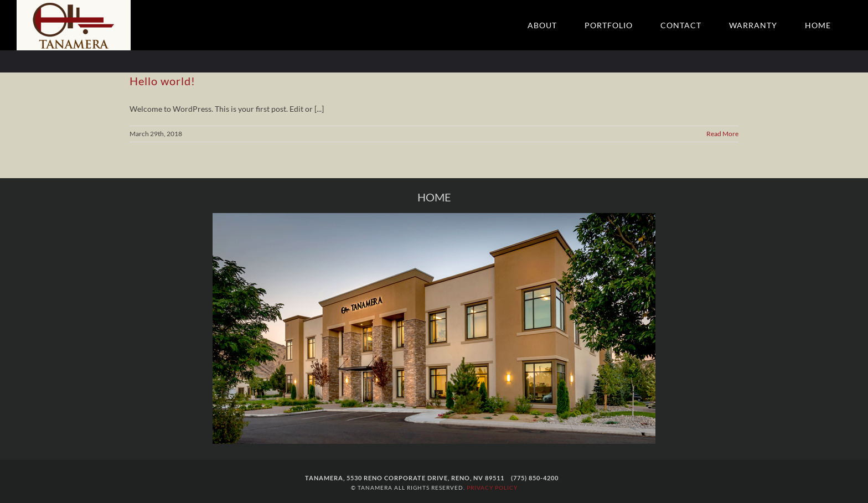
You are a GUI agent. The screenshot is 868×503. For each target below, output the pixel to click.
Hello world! (162, 81)
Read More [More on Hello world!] (722, 134)
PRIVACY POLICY (492, 488)
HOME (434, 197)
